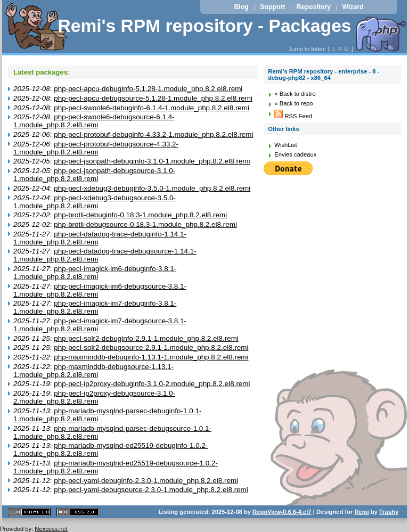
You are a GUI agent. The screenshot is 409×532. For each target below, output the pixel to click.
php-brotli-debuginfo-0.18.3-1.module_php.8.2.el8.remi (140, 215)
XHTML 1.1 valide (29, 512)
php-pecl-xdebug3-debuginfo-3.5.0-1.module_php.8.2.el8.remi (152, 188)
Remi (361, 512)
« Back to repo (293, 103)
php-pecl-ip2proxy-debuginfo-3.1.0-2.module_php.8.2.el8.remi (152, 384)
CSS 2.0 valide (78, 512)
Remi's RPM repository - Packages (204, 26)
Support (272, 7)
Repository (314, 7)
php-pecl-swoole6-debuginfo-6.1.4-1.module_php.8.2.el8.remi (152, 108)
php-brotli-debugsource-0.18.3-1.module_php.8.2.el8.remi (145, 224)
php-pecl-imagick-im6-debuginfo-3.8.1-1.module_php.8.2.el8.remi (95, 273)
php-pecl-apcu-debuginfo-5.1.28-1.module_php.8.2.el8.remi (148, 89)
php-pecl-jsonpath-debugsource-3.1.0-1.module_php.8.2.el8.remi (94, 175)
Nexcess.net (51, 529)
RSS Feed (293, 116)
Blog (241, 7)
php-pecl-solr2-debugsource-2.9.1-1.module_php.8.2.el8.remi (151, 347)
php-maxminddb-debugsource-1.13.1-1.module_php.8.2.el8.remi (93, 371)
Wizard (353, 7)
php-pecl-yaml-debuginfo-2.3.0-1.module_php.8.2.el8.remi (146, 481)
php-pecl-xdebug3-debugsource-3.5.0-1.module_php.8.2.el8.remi (95, 202)
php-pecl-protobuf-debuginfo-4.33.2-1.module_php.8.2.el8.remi (153, 134)
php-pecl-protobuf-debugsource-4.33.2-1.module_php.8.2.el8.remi (96, 148)
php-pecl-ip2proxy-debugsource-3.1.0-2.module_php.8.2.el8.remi (94, 397)
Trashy (389, 512)
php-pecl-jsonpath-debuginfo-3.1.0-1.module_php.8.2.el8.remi (152, 161)
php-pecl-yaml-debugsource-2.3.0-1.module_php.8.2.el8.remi (151, 490)
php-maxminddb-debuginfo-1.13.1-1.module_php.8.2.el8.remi (151, 357)
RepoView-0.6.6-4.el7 (282, 512)
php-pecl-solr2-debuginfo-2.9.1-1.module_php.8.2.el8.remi (146, 338)
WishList (285, 145)
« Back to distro (295, 94)
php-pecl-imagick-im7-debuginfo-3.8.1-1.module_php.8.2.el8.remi (95, 307)
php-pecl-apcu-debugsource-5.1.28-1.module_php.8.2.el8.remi (153, 98)
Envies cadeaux (295, 154)
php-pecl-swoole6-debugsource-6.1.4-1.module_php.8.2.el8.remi (94, 121)
